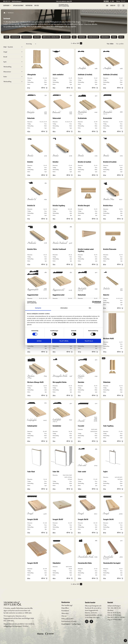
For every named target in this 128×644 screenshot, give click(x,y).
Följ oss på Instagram (92, 606)
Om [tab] (90, 308)
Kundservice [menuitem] (66, 602)
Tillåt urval (64, 341)
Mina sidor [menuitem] (65, 613)
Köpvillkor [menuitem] (65, 608)
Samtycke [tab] (38, 308)
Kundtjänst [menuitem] (65, 611)
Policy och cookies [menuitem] (68, 619)
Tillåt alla (89, 341)
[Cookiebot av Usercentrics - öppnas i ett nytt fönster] (93, 302)
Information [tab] (64, 308)
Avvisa (39, 341)
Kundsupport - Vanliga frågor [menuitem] (71, 624)
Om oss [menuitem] (64, 616)
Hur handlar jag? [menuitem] (67, 605)
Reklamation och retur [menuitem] (69, 621)
